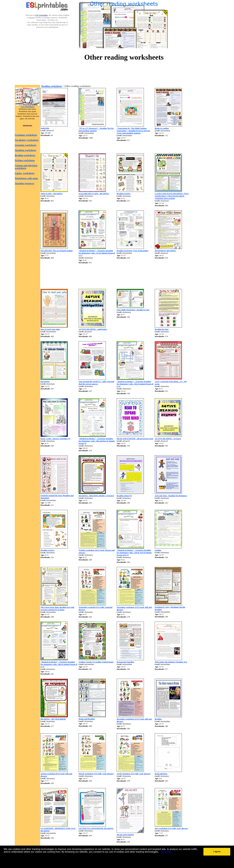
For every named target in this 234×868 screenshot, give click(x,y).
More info (166, 852)
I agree (217, 851)
